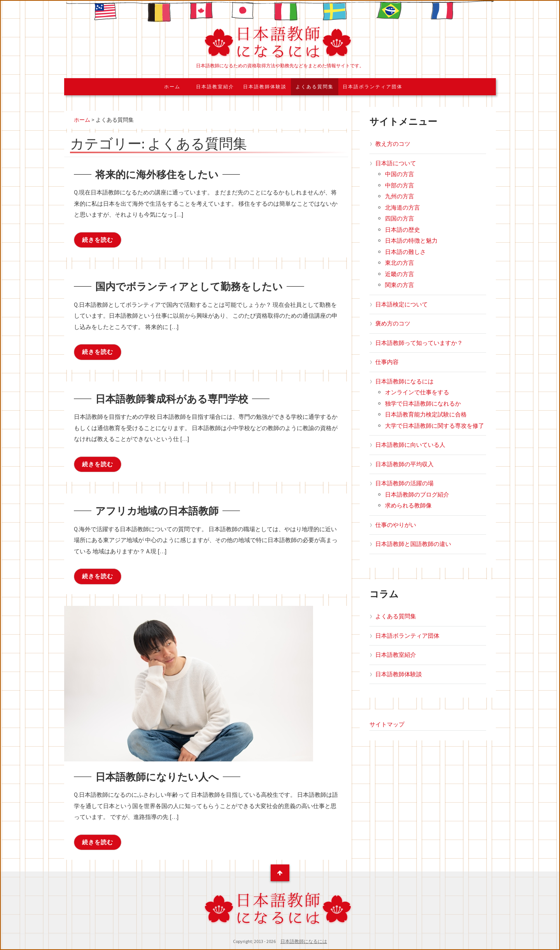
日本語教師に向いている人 (410, 445)
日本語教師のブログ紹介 (417, 494)
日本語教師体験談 (265, 87)
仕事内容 (387, 362)
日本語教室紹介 (215, 87)
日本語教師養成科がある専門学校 (183, 398)
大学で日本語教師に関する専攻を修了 (435, 426)
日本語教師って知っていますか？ (419, 343)
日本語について (396, 163)
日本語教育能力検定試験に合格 (426, 414)
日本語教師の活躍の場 (404, 483)
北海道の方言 (402, 207)
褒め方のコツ (393, 323)
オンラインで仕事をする (417, 392)
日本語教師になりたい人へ (166, 776)
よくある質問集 (315, 87)
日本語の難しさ (405, 252)
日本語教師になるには (404, 381)
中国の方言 (400, 174)
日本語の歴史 (402, 230)
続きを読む (98, 240)
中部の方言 (400, 185)
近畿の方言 (400, 274)
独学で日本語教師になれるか (423, 403)
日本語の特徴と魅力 (411, 241)
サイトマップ (387, 724)
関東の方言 (400, 285)
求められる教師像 (408, 505)
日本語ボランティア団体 (373, 87)
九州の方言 (400, 196)
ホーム (172, 87)
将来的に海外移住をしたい (166, 174)
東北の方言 (400, 263)
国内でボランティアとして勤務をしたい (203, 286)
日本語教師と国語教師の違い (413, 544)
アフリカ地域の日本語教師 (166, 510)
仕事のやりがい (396, 525)
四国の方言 (400, 218)
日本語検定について (402, 304)
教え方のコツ (393, 144)
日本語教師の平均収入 (404, 464)
